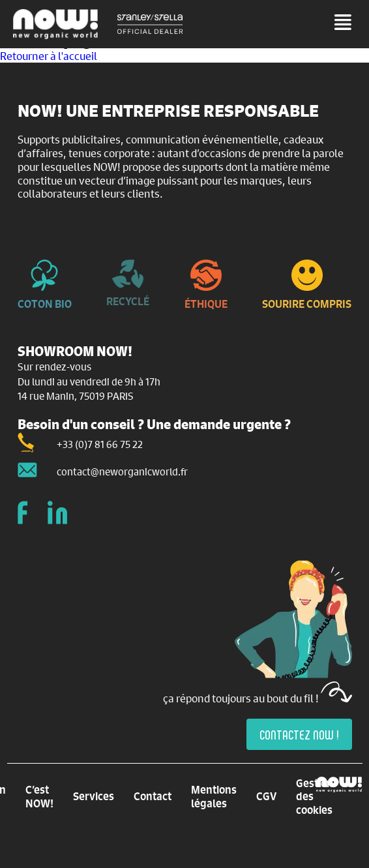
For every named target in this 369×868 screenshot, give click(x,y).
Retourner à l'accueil (49, 56)
